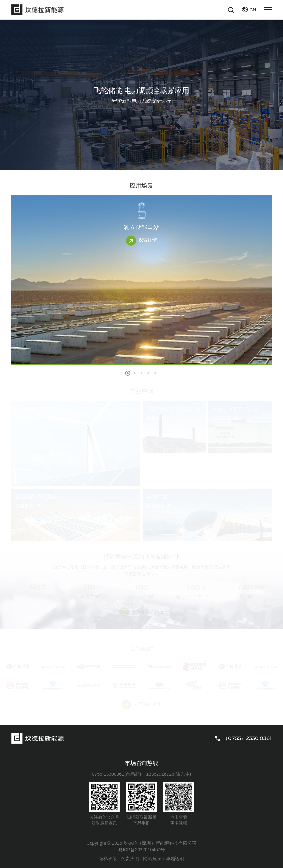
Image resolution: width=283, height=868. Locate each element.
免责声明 (130, 859)
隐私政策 (108, 859)
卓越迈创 (175, 859)
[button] (128, 373)
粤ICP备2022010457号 (141, 850)
